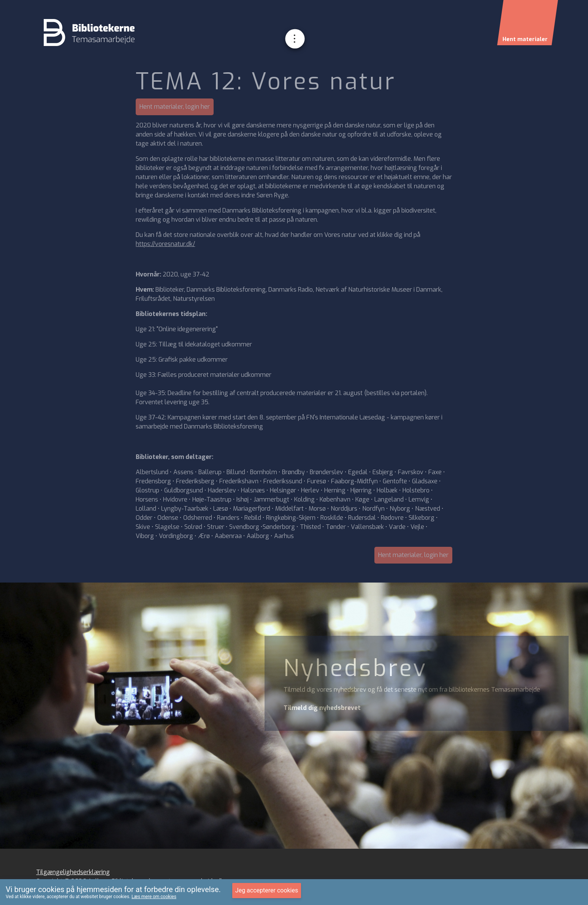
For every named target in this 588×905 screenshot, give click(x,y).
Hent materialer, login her (175, 107)
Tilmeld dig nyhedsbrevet (322, 708)
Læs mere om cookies (154, 897)
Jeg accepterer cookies (267, 890)
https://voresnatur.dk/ (165, 244)
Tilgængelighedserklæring (73, 872)
